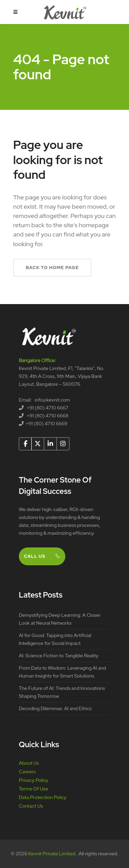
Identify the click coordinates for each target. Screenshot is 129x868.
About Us (29, 763)
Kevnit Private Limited (52, 854)
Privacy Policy (34, 780)
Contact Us (31, 806)
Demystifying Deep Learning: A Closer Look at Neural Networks (60, 619)
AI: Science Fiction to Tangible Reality (59, 656)
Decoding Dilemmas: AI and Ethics (55, 708)
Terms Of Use (34, 789)
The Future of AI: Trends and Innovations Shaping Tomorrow (62, 692)
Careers (27, 772)
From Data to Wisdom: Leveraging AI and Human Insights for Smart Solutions (62, 672)
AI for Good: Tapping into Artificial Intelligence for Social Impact (55, 639)
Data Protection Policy (43, 797)
